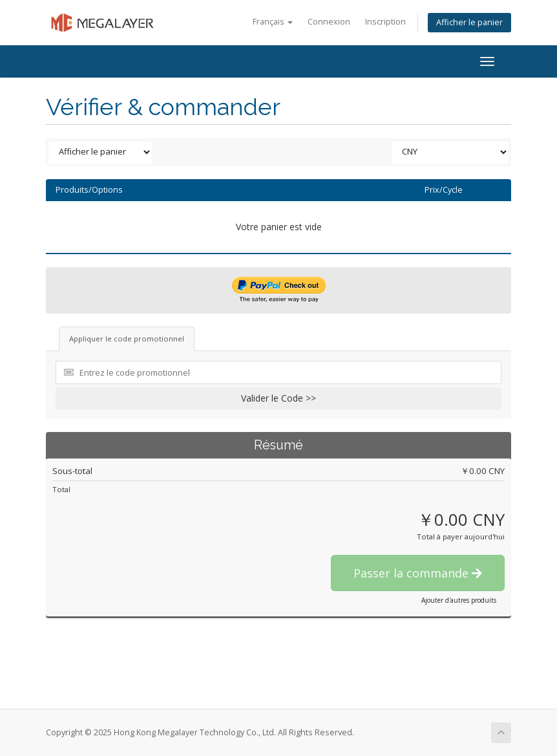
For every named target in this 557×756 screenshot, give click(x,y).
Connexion (329, 22)
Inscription (385, 22)
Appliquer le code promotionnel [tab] (127, 339)
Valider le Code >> (278, 398)
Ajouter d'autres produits (459, 600)
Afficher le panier (469, 22)
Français (273, 22)
